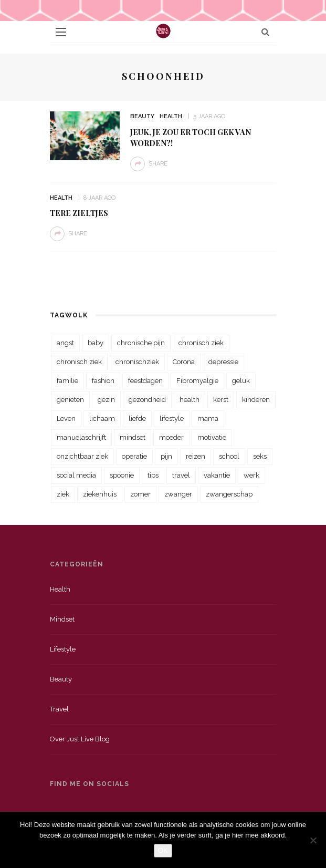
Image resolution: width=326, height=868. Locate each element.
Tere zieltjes (79, 213)
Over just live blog (80, 739)
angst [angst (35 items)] (65, 343)
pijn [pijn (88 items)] (166, 456)
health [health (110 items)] (190, 400)
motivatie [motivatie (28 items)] (212, 437)
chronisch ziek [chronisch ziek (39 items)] (79, 362)
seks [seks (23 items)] (260, 456)
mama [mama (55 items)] (208, 419)
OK (163, 850)
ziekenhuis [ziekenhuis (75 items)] (100, 494)
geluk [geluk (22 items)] (241, 381)
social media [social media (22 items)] (76, 475)
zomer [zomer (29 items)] (140, 494)
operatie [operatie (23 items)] (134, 456)
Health (171, 116)
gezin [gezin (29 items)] (106, 400)
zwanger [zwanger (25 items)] (178, 494)
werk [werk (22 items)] (251, 475)
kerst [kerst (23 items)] (221, 400)
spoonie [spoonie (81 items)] (122, 475)
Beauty (142, 116)
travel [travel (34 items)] (181, 475)
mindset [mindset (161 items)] (133, 437)
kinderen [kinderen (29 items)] (256, 400)
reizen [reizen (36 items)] (196, 456)
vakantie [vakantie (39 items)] (217, 475)
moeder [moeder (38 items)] (171, 437)
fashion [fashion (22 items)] (103, 381)
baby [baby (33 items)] (96, 343)
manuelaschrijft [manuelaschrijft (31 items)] (81, 437)
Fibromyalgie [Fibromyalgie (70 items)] (197, 381)
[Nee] (313, 840)
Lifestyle (63, 649)
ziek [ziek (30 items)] (63, 494)
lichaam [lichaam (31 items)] (102, 419)
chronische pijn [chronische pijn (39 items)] (141, 343)
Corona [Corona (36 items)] (184, 362)
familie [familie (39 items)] (67, 381)
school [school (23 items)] (229, 456)
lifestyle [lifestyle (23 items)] (172, 419)
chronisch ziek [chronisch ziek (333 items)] (201, 343)
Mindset (62, 619)
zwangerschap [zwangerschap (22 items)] (229, 494)
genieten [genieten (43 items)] (70, 400)
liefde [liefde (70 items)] (137, 419)
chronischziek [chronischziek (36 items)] (137, 362)
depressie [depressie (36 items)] (223, 362)
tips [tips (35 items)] (153, 475)
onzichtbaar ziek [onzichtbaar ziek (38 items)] (82, 456)
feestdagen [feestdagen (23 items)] (145, 381)
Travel (59, 709)
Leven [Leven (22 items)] (66, 419)
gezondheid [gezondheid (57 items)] (147, 400)
